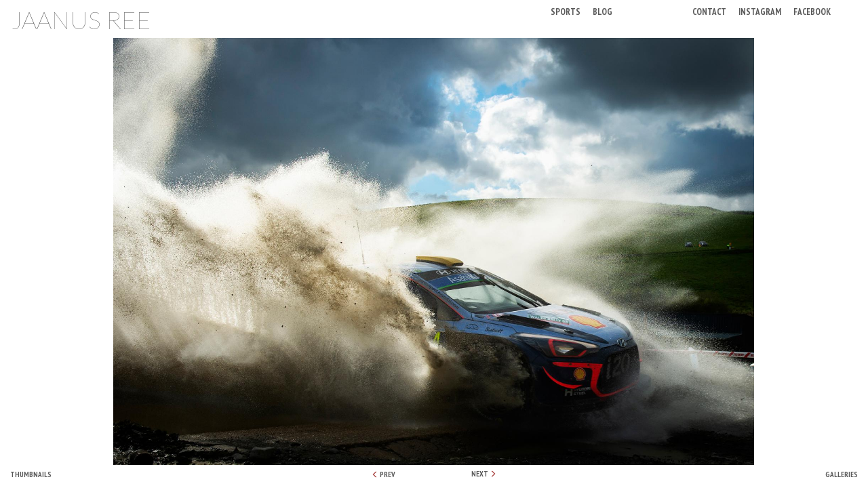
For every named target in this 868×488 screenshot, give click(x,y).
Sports (566, 11)
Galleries (842, 474)
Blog (603, 11)
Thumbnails (31, 474)
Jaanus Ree (81, 20)
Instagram (760, 11)
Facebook (812, 11)
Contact (709, 11)
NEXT (484, 474)
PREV (383, 474)
